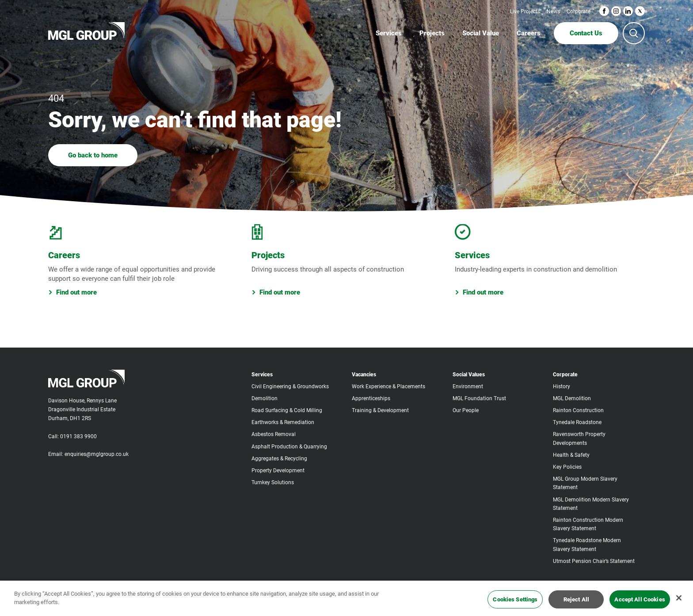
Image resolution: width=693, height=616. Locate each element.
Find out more (72, 292)
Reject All (576, 603)
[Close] (679, 602)
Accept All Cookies (640, 603)
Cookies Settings (515, 603)
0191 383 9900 (78, 436)
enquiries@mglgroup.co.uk (97, 454)
